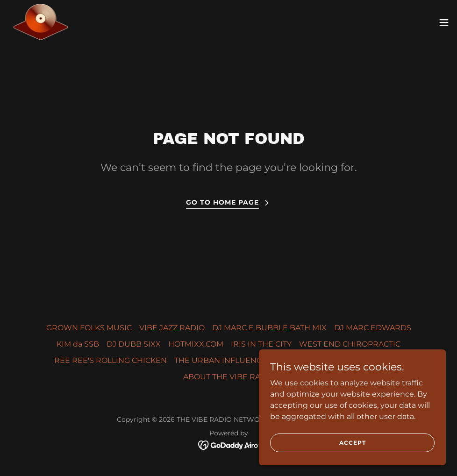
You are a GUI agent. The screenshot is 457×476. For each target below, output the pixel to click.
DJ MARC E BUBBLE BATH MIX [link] (269, 328)
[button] (444, 22)
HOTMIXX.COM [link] (196, 344)
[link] (41, 22)
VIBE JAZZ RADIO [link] (172, 328)
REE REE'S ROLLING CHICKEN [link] (111, 360)
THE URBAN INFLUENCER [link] (223, 360)
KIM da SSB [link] (78, 344)
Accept (353, 443)
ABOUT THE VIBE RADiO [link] (229, 377)
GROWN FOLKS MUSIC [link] (89, 328)
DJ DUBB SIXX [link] (134, 344)
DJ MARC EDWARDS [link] (373, 328)
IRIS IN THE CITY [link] (261, 344)
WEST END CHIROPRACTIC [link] (350, 344)
